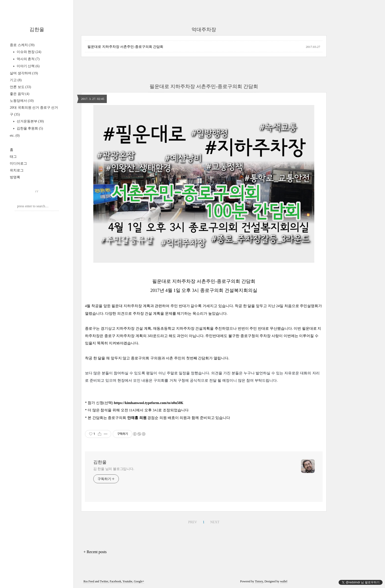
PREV (192, 522)
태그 (13, 157)
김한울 (37, 29)
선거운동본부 (30, 121)
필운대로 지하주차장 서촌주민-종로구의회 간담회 (125, 47)
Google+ (139, 581)
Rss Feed (89, 581)
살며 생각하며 (24, 73)
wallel (284, 581)
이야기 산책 (28, 66)
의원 (143, 418)
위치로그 (17, 170)
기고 (16, 80)
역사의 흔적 (28, 59)
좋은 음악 (20, 94)
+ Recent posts (95, 552)
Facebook (116, 581)
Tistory (259, 581)
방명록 (15, 177)
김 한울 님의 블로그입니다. (114, 469)
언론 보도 (20, 87)
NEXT (215, 522)
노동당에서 (22, 101)
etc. (15, 136)
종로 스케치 (22, 45)
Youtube (127, 581)
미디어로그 (18, 163)
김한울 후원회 (29, 128)
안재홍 (133, 418)
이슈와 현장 (28, 52)
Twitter (104, 581)
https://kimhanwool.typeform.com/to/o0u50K (149, 403)
